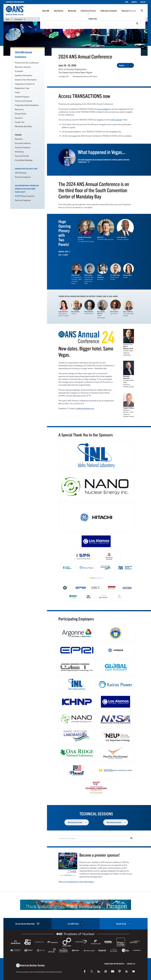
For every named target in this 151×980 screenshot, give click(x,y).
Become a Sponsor (23, 67)
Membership (72, 11)
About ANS (46, 11)
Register (126, 65)
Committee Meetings (24, 160)
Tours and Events (22, 156)
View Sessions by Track (116, 822)
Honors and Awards (23, 101)
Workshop (19, 152)
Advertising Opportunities (114, 964)
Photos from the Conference (27, 63)
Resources (19, 109)
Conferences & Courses (88, 11)
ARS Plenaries (21, 173)
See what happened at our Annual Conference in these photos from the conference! (104, 161)
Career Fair (20, 122)
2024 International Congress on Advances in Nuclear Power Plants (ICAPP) (27, 189)
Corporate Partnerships (15, 2)
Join (127, 2)
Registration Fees (22, 88)
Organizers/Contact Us (25, 84)
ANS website (116, 120)
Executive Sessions (23, 143)
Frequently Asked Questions (27, 105)
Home (8, 19)
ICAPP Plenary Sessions (25, 196)
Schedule (19, 71)
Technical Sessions (23, 147)
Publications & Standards (109, 11)
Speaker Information (23, 75)
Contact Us (131, 964)
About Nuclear (59, 11)
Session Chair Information (26, 80)
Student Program (22, 96)
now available (103, 109)
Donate (134, 2)
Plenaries (19, 139)
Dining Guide (20, 113)
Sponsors (19, 118)
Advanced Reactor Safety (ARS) (26, 169)
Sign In (143, 2)
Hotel (17, 92)
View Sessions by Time (78, 822)
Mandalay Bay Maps (23, 126)
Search (142, 11)
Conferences (18, 19)
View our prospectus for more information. (76, 881)
